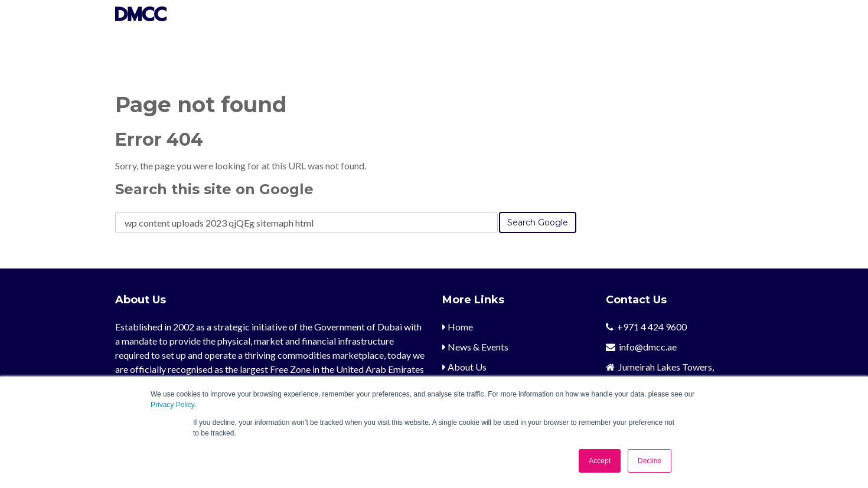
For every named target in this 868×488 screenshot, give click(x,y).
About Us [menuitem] (464, 367)
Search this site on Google (214, 189)
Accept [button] (600, 461)
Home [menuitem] (458, 327)
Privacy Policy (172, 405)
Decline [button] (650, 461)
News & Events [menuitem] (475, 347)
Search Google (538, 222)
